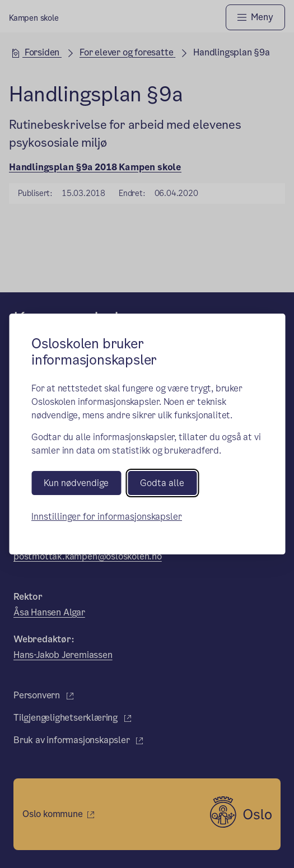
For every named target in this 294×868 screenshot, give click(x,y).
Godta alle (162, 483)
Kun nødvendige (76, 483)
